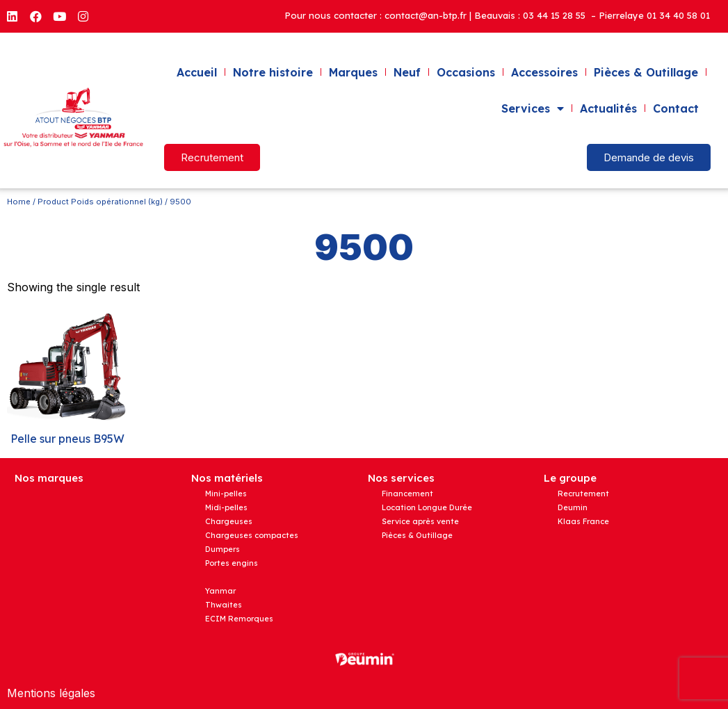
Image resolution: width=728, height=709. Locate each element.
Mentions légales (51, 693)
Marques (353, 72)
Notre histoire (273, 72)
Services (533, 108)
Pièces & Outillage (646, 72)
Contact (676, 108)
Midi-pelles (226, 507)
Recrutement (583, 494)
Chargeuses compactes (252, 535)
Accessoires (544, 72)
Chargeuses (229, 521)
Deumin (573, 507)
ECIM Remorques (239, 619)
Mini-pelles (226, 494)
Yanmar (220, 591)
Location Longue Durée (427, 507)
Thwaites (224, 605)
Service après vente (420, 521)
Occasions (466, 72)
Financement (407, 494)
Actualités (608, 108)
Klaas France (583, 521)
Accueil (197, 72)
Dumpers (223, 549)
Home (19, 202)
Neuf (407, 72)
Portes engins (232, 563)
